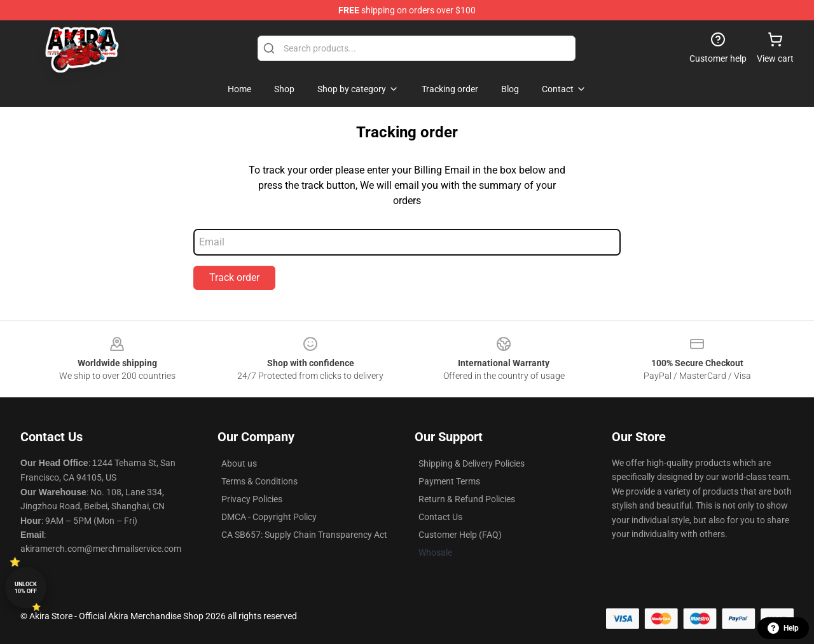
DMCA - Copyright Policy (269, 517)
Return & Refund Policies (467, 499)
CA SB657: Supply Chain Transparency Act (304, 535)
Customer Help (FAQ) (460, 535)
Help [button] (783, 628)
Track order (234, 277)
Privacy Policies (252, 499)
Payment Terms (449, 481)
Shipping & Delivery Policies (472, 463)
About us (239, 463)
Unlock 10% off (26, 588)
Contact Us (440, 517)
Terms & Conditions (259, 481)
